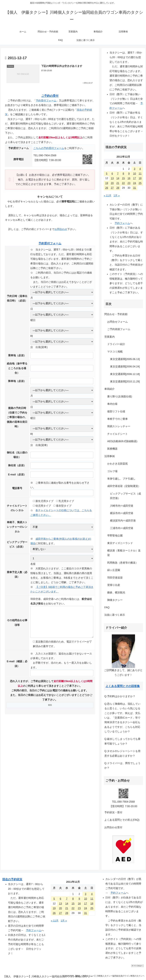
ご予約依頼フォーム (119, 329)
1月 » (117, 196)
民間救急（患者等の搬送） (123, 563)
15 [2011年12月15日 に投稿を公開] (123, 178)
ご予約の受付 (50, 96)
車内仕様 (112, 404)
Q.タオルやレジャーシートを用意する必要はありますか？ (122, 753)
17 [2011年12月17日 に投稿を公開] (134, 178)
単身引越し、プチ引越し (121, 479)
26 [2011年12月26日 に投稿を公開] (107, 188)
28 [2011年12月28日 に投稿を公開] (118, 188)
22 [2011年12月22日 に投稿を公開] (123, 183)
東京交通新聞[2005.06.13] (125, 359)
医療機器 (112, 449)
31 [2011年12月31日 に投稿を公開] (134, 188)
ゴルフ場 (112, 471)
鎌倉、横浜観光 (116, 592)
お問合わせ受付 (113, 827)
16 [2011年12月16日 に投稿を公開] (129, 178)
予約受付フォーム (46, 101)
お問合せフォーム (117, 322)
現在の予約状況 (12, 879)
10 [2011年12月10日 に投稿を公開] (134, 174)
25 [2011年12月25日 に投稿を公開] (140, 183)
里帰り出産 (114, 585)
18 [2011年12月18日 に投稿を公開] (140, 178)
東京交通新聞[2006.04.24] (125, 367)
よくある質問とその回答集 (123, 686)
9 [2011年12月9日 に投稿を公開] (129, 174)
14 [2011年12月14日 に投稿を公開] (118, 178)
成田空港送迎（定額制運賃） (124, 486)
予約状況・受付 (113, 812)
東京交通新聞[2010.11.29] (125, 382)
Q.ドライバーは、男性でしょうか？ (122, 765)
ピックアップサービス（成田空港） (125, 496)
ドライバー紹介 (116, 344)
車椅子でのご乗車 (117, 419)
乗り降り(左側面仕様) (120, 397)
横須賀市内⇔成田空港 (123, 521)
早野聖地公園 (115, 536)
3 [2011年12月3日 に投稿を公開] (134, 169)
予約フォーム (122, 223)
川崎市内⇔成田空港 (122, 506)
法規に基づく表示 (115, 615)
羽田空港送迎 (115, 578)
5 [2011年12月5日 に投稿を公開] (107, 174)
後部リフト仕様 (116, 411)
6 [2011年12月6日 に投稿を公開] (112, 174)
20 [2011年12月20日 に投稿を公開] (112, 183)
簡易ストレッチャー (119, 426)
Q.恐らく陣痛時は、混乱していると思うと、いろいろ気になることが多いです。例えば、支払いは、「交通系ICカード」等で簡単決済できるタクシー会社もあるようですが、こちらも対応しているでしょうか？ (122, 718)
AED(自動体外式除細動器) (122, 441)
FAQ (107, 607)
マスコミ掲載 (115, 352)
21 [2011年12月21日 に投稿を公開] (118, 183)
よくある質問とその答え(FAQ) (122, 820)
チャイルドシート (117, 434)
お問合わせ (61, 229)
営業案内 (109, 337)
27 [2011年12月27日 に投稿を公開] (112, 188)
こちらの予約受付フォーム (49, 148)
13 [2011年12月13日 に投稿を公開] (112, 178)
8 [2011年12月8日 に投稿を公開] (123, 174)
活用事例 (109, 456)
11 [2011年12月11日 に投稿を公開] (140, 174)
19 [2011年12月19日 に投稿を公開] (107, 183)
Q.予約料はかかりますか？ (120, 696)
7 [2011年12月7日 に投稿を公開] (118, 174)
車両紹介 (109, 389)
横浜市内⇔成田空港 (122, 513)
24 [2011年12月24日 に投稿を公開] (134, 183)
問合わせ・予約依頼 (116, 314)
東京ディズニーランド (120, 543)
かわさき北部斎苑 (117, 464)
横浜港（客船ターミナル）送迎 (124, 553)
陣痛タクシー (115, 600)
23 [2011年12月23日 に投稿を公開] (129, 183)
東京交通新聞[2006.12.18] (125, 374)
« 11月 (108, 196)
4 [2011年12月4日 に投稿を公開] (140, 169)
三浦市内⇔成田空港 (122, 528)
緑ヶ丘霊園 (114, 570)
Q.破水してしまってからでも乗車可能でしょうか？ (122, 741)
